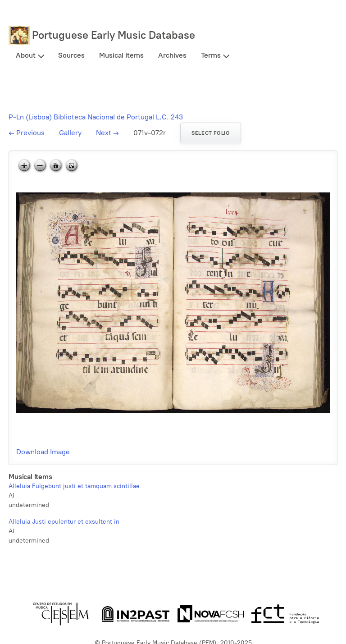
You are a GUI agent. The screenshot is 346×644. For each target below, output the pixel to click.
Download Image (43, 452)
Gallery (70, 133)
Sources (71, 55)
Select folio (211, 133)
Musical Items (121, 55)
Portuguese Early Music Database (114, 35)
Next (107, 133)
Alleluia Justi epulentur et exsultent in (64, 522)
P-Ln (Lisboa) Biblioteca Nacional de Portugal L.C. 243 (96, 117)
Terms (211, 55)
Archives (172, 55)
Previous (27, 133)
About (26, 55)
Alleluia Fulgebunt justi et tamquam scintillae (74, 486)
